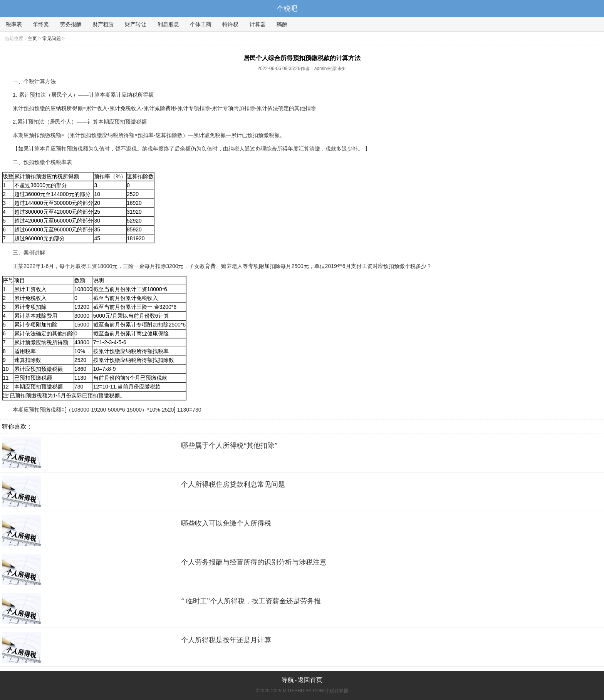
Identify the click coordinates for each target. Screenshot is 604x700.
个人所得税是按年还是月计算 (226, 640)
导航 (288, 680)
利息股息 (168, 24)
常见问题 (52, 39)
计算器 (258, 24)
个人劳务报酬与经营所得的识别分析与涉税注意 (254, 562)
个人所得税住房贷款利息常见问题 (233, 484)
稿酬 (282, 24)
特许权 (230, 24)
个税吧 (287, 8)
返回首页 (310, 680)
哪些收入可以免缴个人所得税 (226, 523)
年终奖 (41, 24)
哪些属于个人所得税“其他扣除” (229, 445)
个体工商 (201, 24)
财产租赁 (103, 24)
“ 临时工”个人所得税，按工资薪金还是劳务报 (251, 601)
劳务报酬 (71, 24)
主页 (32, 39)
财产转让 (136, 24)
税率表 (14, 24)
